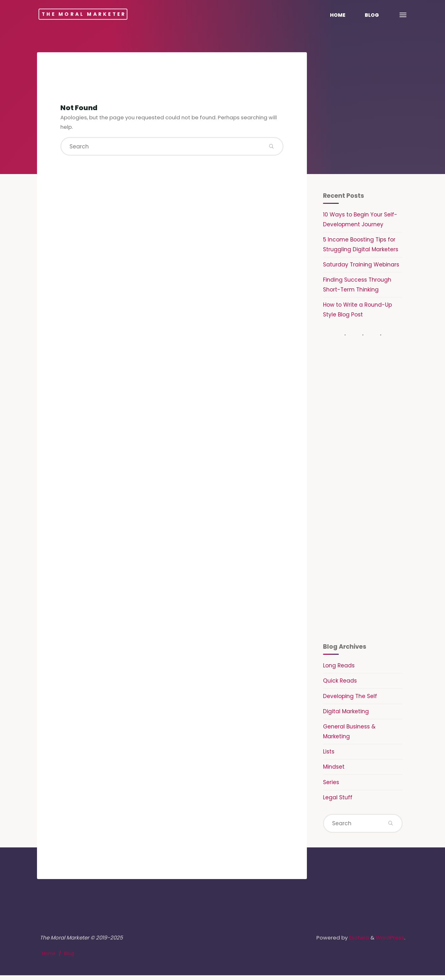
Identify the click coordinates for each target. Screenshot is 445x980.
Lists (329, 754)
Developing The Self (350, 698)
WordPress (390, 942)
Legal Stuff (338, 800)
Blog (69, 958)
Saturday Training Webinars (361, 265)
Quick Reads (340, 683)
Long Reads (339, 668)
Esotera (357, 942)
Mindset (334, 770)
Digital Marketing (346, 714)
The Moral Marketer (93, 14)
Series (331, 785)
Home (49, 958)
